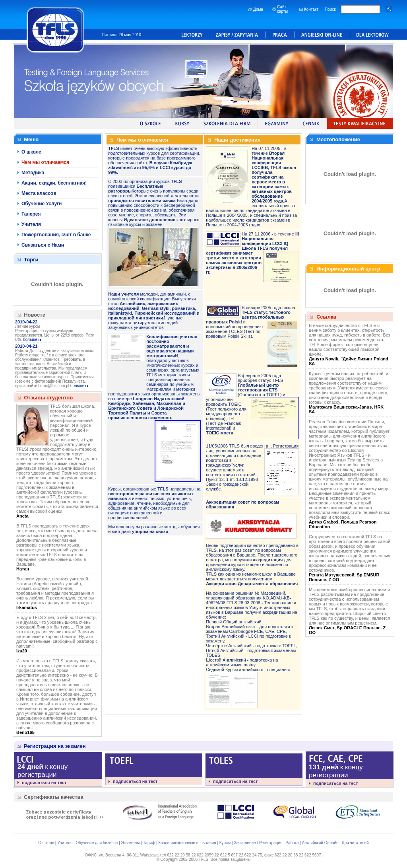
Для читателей (355, 843)
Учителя (31, 224)
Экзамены (131, 843)
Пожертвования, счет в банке (56, 235)
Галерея (31, 214)
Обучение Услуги (42, 204)
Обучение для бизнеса (97, 843)
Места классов (39, 193)
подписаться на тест (44, 782)
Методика (33, 173)
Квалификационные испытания (187, 843)
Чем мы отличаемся (45, 162)
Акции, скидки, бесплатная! (54, 183)
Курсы (225, 843)
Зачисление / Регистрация (258, 843)
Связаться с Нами (43, 245)
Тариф (149, 843)
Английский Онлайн (320, 843)
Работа (292, 843)
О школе (31, 152)
